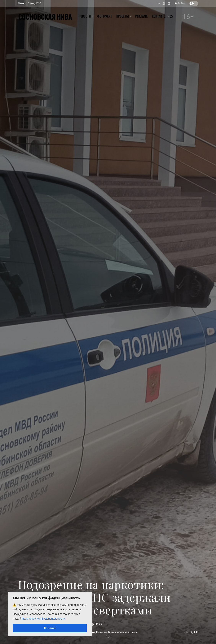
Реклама (141, 16)
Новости (85, 16)
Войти (180, 3)
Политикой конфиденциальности (43, 619)
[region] (50, 614)
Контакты (159, 16)
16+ (188, 17)
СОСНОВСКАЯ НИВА (45, 17)
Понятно (50, 628)
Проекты (123, 16)
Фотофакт (105, 16)
